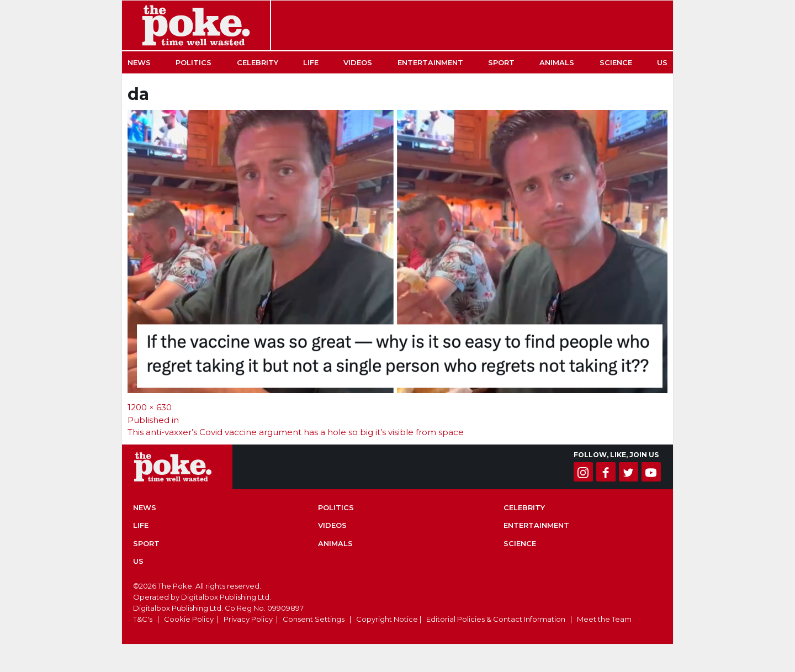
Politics (194, 62)
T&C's (143, 619)
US (662, 62)
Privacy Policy (248, 619)
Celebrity (258, 62)
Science (616, 62)
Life (311, 62)
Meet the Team (604, 619)
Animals (557, 62)
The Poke (196, 25)
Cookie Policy (189, 619)
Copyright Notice (387, 619)
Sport (501, 62)
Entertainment (430, 62)
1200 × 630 (150, 407)
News (139, 62)
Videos (358, 62)
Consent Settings (314, 619)
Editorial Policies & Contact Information (496, 619)
